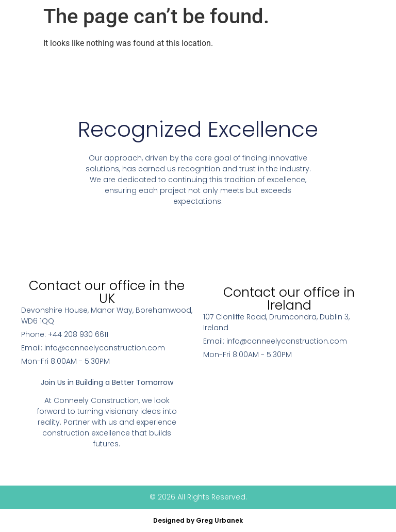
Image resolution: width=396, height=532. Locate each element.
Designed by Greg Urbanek (198, 520)
